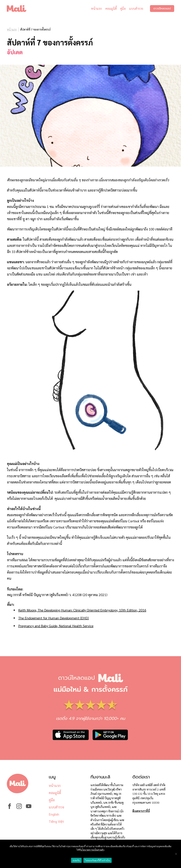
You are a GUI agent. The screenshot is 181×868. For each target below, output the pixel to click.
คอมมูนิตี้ (111, 8)
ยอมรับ (76, 860)
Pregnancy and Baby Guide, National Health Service (56, 626)
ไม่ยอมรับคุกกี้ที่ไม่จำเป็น (97, 860)
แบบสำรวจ (136, 8)
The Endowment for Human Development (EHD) (54, 618)
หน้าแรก (96, 8)
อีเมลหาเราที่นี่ (141, 811)
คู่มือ (123, 8)
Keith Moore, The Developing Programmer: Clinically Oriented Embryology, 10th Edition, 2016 (82, 610)
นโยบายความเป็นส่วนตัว (92, 850)
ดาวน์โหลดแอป (162, 9)
